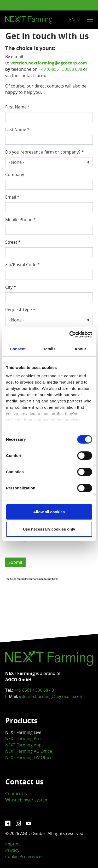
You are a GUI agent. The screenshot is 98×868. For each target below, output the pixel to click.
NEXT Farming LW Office (29, 757)
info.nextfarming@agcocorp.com (51, 696)
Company (15, 174)
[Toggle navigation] (90, 20)
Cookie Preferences (24, 856)
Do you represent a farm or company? (45, 152)
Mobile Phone (21, 220)
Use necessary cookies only (49, 529)
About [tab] (80, 349)
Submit (15, 562)
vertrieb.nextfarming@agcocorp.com (49, 63)
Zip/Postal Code (22, 265)
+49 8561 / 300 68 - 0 (34, 690)
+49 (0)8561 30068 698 (60, 69)
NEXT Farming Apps (24, 745)
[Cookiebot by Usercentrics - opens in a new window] (70, 335)
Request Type (20, 310)
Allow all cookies (49, 512)
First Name (18, 107)
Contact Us (16, 794)
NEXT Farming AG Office (29, 751)
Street (13, 242)
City (11, 287)
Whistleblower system (27, 800)
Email (12, 197)
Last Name (17, 129)
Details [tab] (49, 349)
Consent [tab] (18, 349)
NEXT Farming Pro (23, 739)
